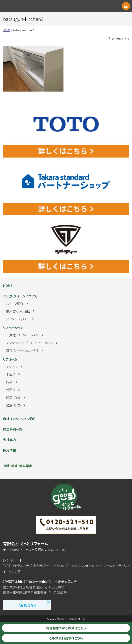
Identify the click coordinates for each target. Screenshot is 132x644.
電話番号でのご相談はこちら (66, 628)
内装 (9, 382)
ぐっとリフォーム (21, 6)
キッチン (12, 367)
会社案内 (9, 440)
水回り (11, 374)
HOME (8, 285)
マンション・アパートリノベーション (30, 343)
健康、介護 (13, 397)
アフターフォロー (18, 319)
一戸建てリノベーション (22, 335)
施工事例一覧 (13, 429)
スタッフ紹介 (15, 303)
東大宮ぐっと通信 (18, 311)
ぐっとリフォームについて (20, 296)
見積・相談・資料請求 (18, 466)
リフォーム (10, 359)
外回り (11, 389)
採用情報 (9, 450)
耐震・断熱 (13, 405)
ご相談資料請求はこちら (66, 638)
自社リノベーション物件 (22, 350)
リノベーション (13, 328)
